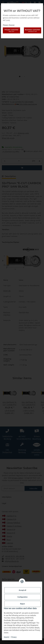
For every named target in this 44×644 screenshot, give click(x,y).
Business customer (33, 30)
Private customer (11, 30)
